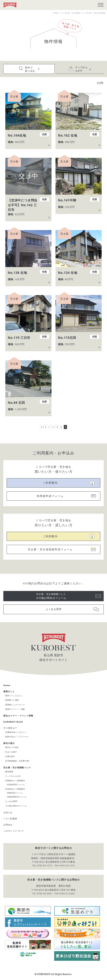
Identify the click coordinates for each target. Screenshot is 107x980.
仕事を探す (10, 756)
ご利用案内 (50, 483)
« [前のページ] (49, 427)
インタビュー (10, 728)
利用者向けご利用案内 (15, 781)
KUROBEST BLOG (13, 722)
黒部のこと (9, 691)
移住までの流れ (12, 747)
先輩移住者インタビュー (16, 732)
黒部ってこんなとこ (14, 695)
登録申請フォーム (15, 793)
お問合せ (8, 825)
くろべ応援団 (10, 819)
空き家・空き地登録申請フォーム (50, 549)
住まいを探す (11, 752)
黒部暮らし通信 (12, 700)
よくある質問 (54, 609)
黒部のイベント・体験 (15, 709)
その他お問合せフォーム (51, 596)
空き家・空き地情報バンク (17, 767)
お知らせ (8, 812)
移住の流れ (9, 743)
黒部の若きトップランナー (17, 737)
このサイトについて (14, 831)
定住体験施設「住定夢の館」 (18, 761)
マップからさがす (13, 776)
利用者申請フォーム (50, 496)
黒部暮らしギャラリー (15, 705)
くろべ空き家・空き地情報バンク (72, 13)
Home (7, 685)
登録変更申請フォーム (17, 797)
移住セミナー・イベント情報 (18, 716)
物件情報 (9, 772)
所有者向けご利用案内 (15, 789)
